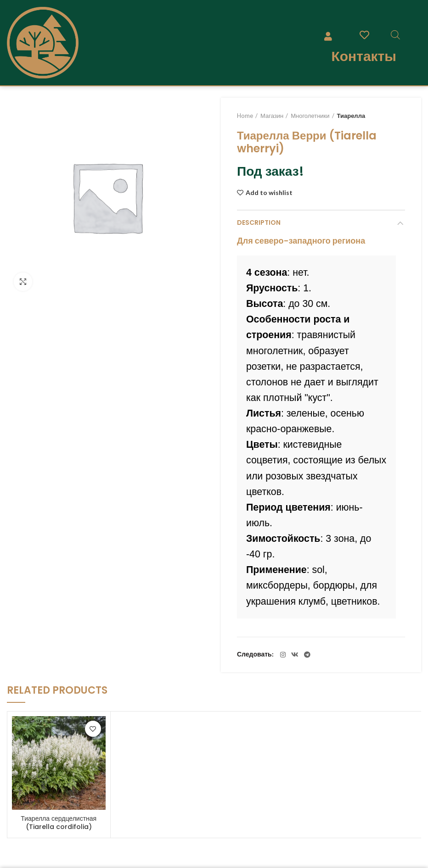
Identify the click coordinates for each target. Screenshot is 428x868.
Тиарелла (351, 116)
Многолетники (310, 116)
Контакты (363, 56)
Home (245, 116)
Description (259, 223)
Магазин (272, 116)
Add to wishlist (269, 193)
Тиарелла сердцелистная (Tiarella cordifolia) (59, 823)
